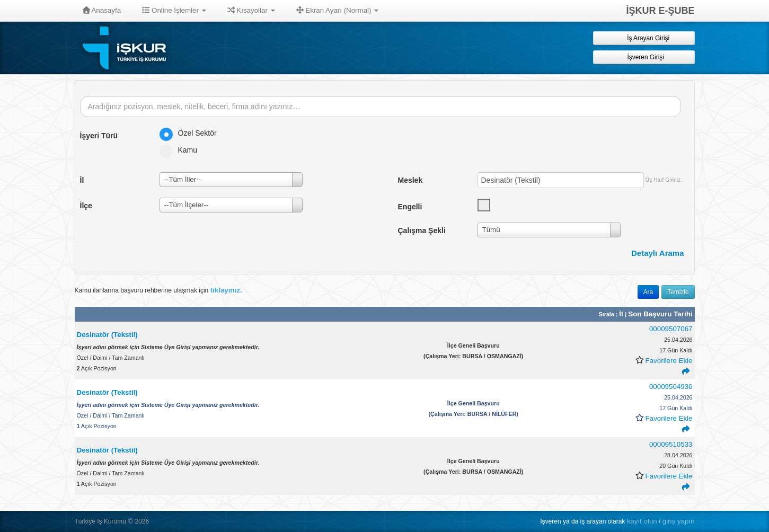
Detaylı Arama (658, 253)
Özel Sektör (192, 133)
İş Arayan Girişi (644, 38)
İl (622, 314)
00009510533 (671, 444)
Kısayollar (251, 10)
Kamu (182, 150)
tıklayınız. (226, 290)
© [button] (130, 521)
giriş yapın (679, 521)
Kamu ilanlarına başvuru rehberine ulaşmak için (158, 290)
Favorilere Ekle (669, 361)
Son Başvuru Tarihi (660, 314)
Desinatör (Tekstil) (107, 335)
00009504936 (671, 387)
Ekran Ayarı (338, 10)
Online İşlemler (174, 10)
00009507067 (671, 329)
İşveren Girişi (644, 57)
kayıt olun (642, 521)
